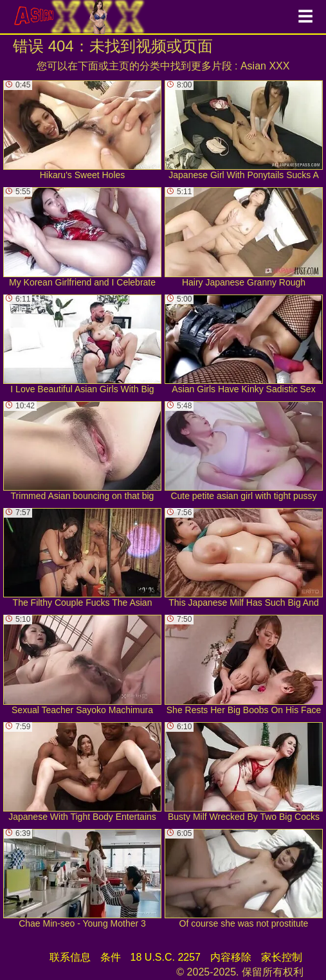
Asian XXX (265, 66)
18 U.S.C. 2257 (166, 957)
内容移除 (231, 957)
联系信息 (70, 957)
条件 (111, 957)
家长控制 (282, 957)
